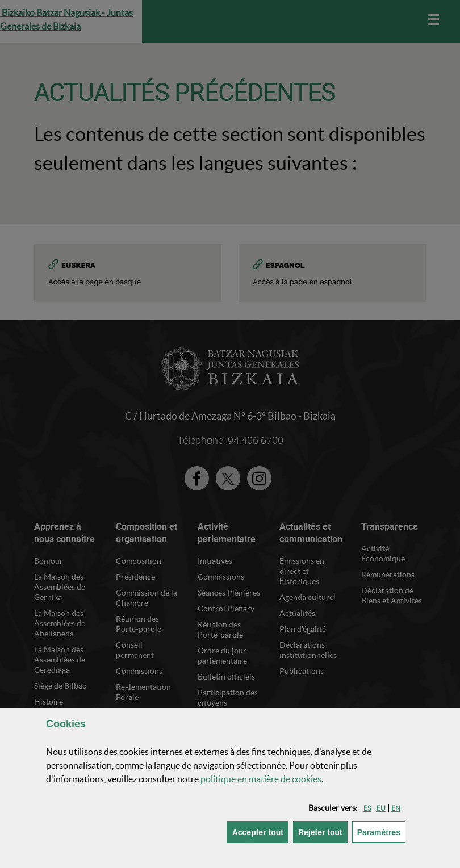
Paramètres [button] (381, 831)
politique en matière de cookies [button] (261, 779)
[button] (367, 808)
